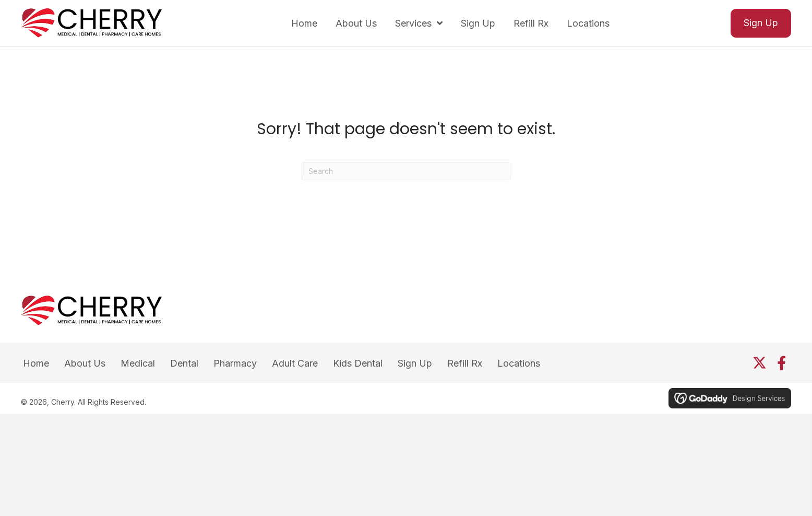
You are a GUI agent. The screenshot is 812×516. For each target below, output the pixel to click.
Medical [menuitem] (138, 363)
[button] (760, 363)
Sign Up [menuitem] (415, 363)
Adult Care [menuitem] (295, 363)
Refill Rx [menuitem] (465, 363)
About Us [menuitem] (85, 363)
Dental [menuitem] (184, 363)
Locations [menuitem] (519, 363)
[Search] (406, 171)
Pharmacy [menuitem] (235, 363)
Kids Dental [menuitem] (358, 363)
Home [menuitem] (36, 363)
